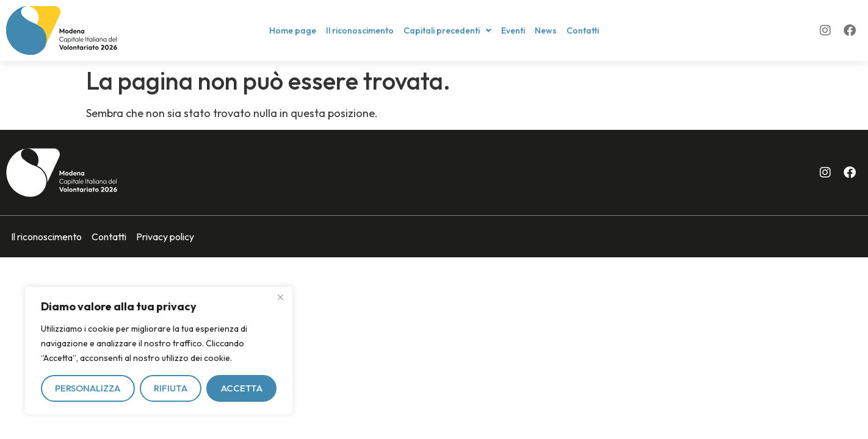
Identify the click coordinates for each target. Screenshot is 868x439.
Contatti (583, 30)
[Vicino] (280, 297)
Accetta (242, 388)
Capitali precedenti (447, 30)
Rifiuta (171, 388)
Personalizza (88, 388)
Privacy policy (165, 237)
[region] (159, 351)
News (546, 30)
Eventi (513, 30)
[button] (447, 30)
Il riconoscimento (360, 30)
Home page (293, 30)
